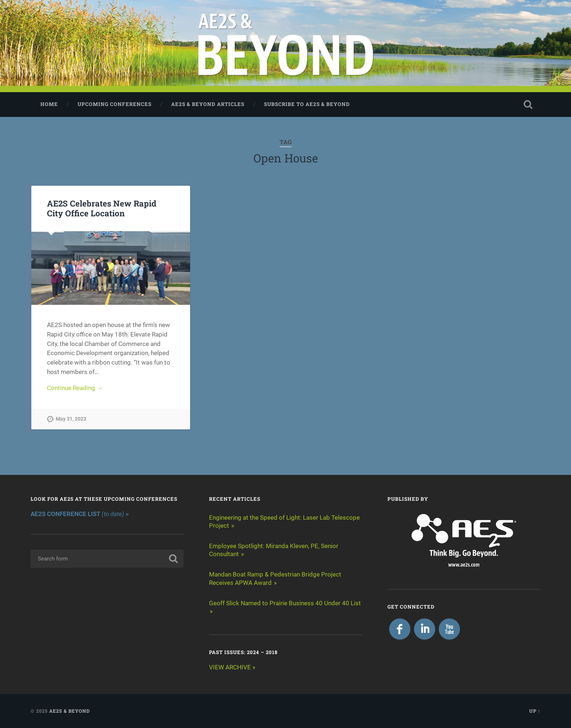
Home (49, 104)
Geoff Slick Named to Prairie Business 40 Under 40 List (285, 603)
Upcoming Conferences (115, 104)
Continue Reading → (75, 388)
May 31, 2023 (71, 419)
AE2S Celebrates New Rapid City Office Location (102, 208)
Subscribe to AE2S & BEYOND (307, 104)
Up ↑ (535, 711)
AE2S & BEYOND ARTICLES (208, 104)
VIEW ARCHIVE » (232, 667)
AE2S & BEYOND (70, 711)
